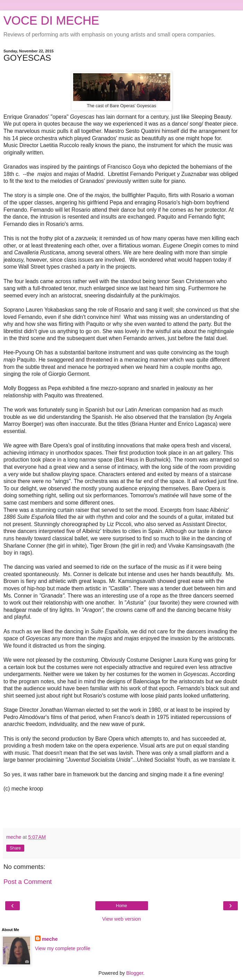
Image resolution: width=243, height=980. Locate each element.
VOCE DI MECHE (51, 20)
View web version (122, 919)
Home (121, 906)
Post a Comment (28, 882)
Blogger (135, 973)
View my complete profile (63, 948)
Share (15, 848)
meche (50, 939)
